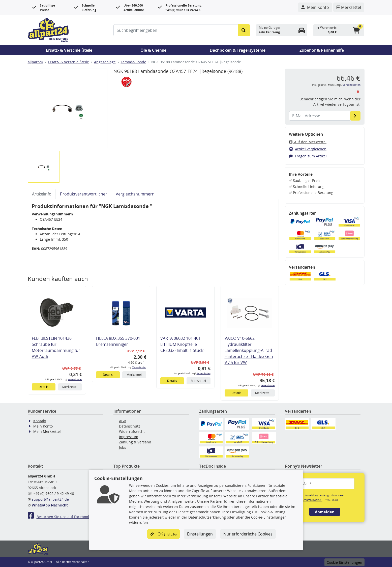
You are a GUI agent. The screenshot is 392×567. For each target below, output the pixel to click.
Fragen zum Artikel (308, 156)
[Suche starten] (244, 30)
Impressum (129, 437)
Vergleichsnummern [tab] (135, 194)
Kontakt (40, 421)
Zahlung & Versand (135, 442)
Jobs (123, 447)
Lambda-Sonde (133, 62)
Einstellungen (200, 534)
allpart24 (35, 62)
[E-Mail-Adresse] (355, 116)
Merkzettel (70, 387)
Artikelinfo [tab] (42, 194)
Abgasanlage (105, 62)
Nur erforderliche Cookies (248, 534)
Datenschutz (130, 426)
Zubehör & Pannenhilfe (322, 50)
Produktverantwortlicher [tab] (84, 194)
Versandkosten (75, 379)
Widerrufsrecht (132, 431)
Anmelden (325, 512)
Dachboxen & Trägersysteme (238, 50)
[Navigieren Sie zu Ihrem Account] (315, 7)
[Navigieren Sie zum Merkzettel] (349, 7)
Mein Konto (43, 426)
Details (43, 387)
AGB (123, 421)
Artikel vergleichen (308, 149)
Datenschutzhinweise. (309, 500)
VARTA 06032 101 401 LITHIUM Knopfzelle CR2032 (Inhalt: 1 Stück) (182, 344)
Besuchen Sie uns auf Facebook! (59, 517)
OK (163, 534)
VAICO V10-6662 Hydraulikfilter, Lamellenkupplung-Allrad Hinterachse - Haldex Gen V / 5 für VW (249, 350)
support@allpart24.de (50, 499)
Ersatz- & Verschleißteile (69, 50)
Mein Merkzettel (47, 431)
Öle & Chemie (153, 50)
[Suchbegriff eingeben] (176, 30)
